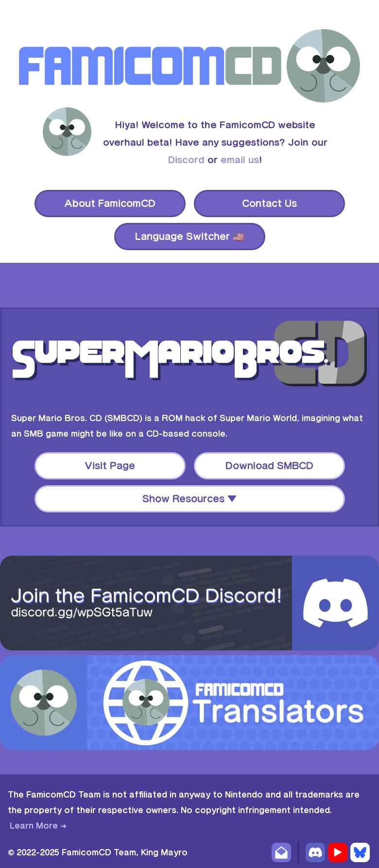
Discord (186, 160)
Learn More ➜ (38, 826)
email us (240, 160)
